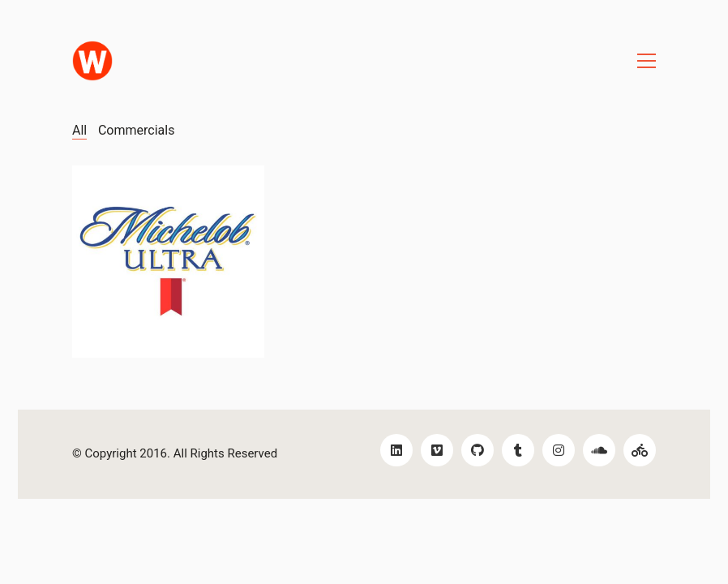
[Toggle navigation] (647, 61)
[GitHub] (477, 450)
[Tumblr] (518, 450)
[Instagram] (559, 450)
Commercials (136, 130)
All (79, 130)
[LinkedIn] (396, 450)
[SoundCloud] (599, 450)
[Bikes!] (640, 450)
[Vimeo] (437, 450)
